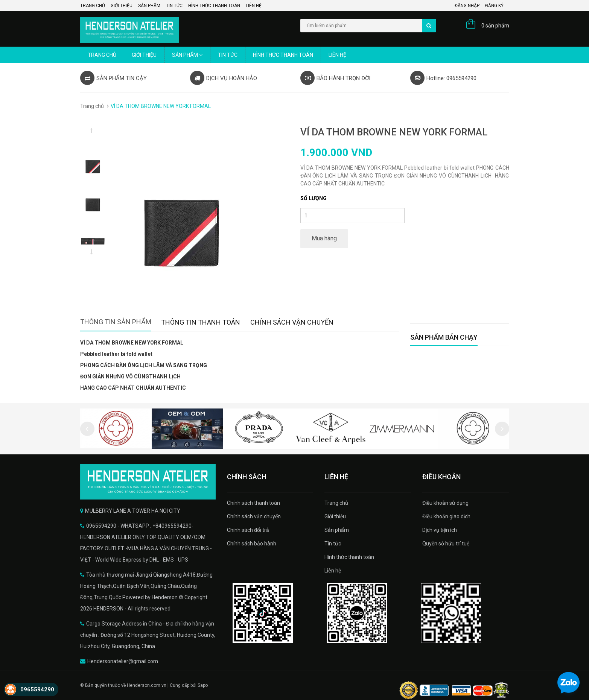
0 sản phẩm (495, 26)
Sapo (203, 685)
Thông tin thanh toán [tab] (201, 322)
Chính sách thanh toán (253, 503)
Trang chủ (93, 6)
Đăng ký (494, 6)
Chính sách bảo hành (252, 544)
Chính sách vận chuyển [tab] (292, 322)
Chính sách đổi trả (248, 530)
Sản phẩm (149, 6)
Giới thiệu (122, 6)
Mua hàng (324, 238)
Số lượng (314, 198)
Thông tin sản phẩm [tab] (116, 322)
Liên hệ (254, 6)
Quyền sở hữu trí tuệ (446, 544)
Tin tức (174, 6)
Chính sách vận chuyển (254, 516)
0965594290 (37, 689)
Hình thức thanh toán (214, 6)
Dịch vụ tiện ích (440, 530)
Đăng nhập (467, 6)
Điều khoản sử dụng (445, 503)
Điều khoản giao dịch (446, 516)
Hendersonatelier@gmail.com (123, 661)
